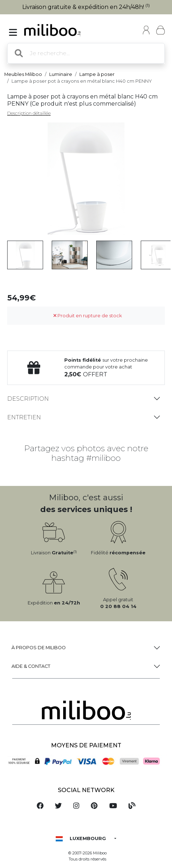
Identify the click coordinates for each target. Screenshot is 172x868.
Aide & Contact (31, 666)
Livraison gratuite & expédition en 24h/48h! (86, 7)
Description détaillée (29, 113)
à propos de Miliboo (39, 648)
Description (28, 399)
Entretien (24, 417)
